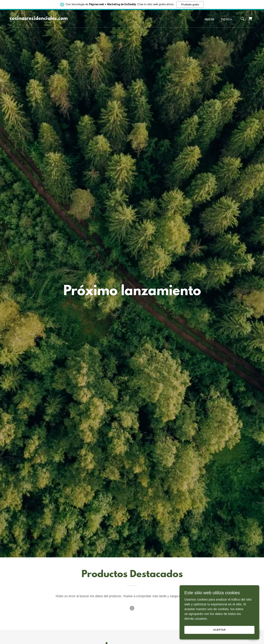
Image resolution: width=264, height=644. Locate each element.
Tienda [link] (226, 19)
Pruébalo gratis (190, 4)
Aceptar (219, 630)
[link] (39, 19)
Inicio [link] (210, 19)
